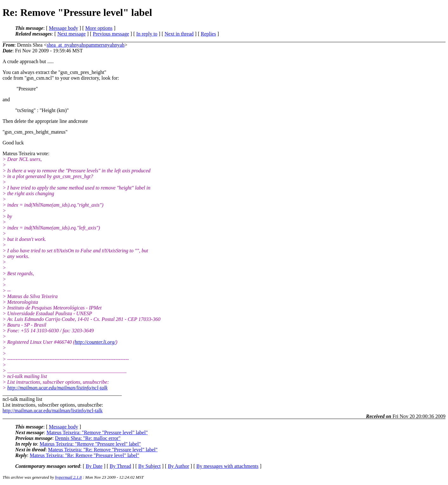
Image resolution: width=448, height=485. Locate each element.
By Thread (120, 466)
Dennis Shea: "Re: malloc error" (88, 438)
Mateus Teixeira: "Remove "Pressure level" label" (97, 432)
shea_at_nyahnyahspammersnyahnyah (85, 45)
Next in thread (179, 34)
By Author (178, 466)
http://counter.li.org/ (95, 342)
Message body (63, 28)
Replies (208, 34)
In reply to (147, 34)
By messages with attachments (227, 466)
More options (99, 28)
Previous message (111, 34)
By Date (94, 466)
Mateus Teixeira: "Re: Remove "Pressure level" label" (103, 450)
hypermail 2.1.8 (68, 477)
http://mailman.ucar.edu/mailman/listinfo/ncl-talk (57, 388)
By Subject (149, 466)
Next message (71, 34)
